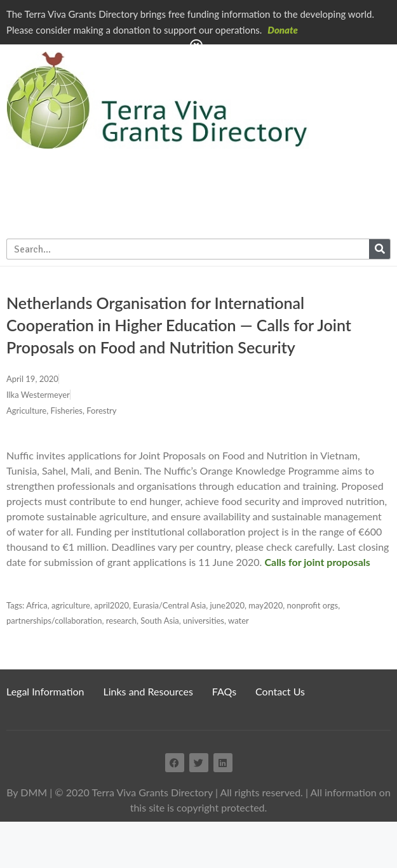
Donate (283, 30)
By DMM (27, 792)
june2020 (227, 605)
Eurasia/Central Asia (169, 605)
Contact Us (280, 691)
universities (204, 621)
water (239, 621)
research (121, 621)
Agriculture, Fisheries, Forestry (61, 411)
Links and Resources (148, 691)
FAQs (224, 691)
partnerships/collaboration (54, 621)
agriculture (71, 605)
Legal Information (45, 691)
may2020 (266, 605)
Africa (37, 605)
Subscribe (362, 153)
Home (337, 65)
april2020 (111, 605)
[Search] (380, 249)
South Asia (159, 621)
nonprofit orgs (313, 605)
